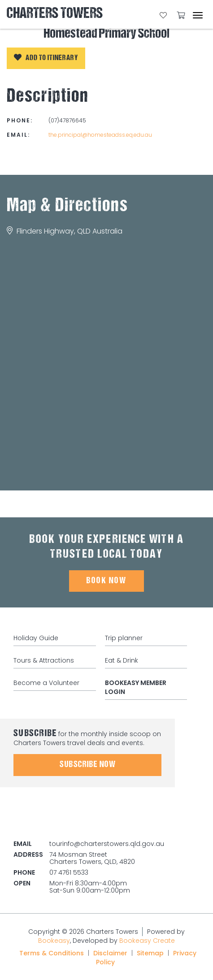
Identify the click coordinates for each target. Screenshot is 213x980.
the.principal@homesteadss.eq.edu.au (100, 135)
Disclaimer (110, 953)
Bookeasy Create (147, 941)
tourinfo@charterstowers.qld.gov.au (107, 844)
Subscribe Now (88, 765)
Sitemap (150, 953)
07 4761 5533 (69, 872)
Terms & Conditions (52, 953)
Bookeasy (54, 941)
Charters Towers (55, 14)
